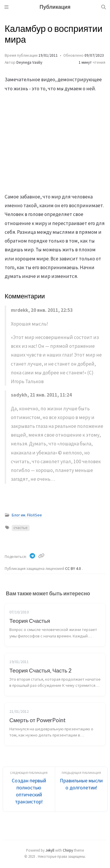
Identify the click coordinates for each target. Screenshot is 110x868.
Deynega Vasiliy (29, 62)
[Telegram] (33, 556)
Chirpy (68, 850)
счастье (21, 528)
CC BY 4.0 (73, 569)
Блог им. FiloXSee (27, 515)
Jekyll (50, 850)
